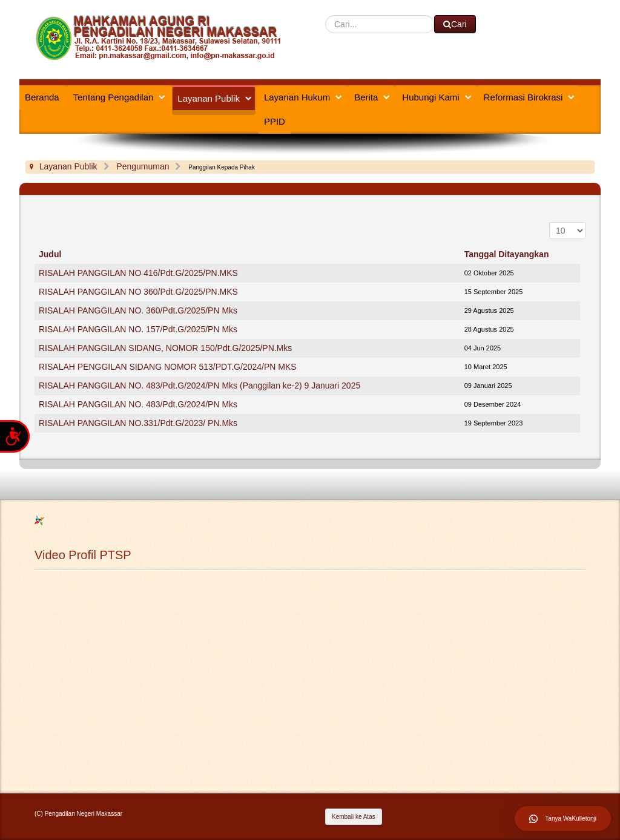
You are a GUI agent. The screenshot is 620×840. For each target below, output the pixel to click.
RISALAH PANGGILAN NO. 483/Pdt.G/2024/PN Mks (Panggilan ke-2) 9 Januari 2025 (200, 386)
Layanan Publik (209, 98)
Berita (366, 97)
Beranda (42, 97)
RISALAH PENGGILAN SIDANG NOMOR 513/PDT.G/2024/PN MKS (168, 367)
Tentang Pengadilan (114, 97)
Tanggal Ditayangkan (507, 254)
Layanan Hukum (297, 97)
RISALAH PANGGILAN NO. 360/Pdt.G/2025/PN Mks (138, 310)
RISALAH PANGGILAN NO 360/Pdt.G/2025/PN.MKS (138, 292)
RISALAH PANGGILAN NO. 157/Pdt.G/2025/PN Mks (138, 329)
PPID (275, 121)
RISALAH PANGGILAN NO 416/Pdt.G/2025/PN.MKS (138, 273)
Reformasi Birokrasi (523, 97)
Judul (50, 254)
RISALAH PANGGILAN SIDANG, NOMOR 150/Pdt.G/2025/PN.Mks (165, 348)
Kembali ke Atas (354, 817)
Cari (325, 15)
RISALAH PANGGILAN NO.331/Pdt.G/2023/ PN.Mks (138, 423)
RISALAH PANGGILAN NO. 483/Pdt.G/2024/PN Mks (138, 404)
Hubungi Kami (430, 97)
